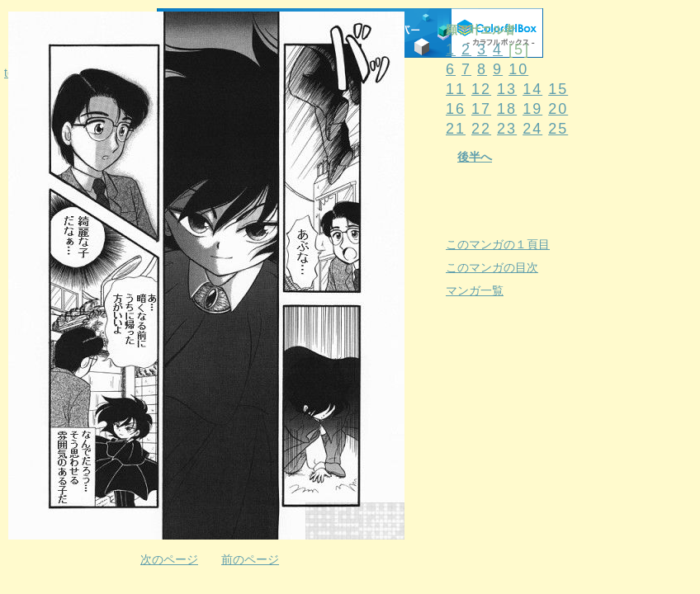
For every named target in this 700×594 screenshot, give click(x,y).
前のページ (250, 559)
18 (507, 109)
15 (558, 89)
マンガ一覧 (475, 290)
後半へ (475, 157)
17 (481, 109)
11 (456, 89)
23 (507, 129)
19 (532, 109)
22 (481, 129)
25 (558, 129)
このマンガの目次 (492, 267)
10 (518, 69)
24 (532, 129)
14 (532, 89)
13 (507, 89)
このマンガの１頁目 (498, 244)
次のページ (169, 559)
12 (481, 89)
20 (558, 109)
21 (456, 129)
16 (456, 109)
